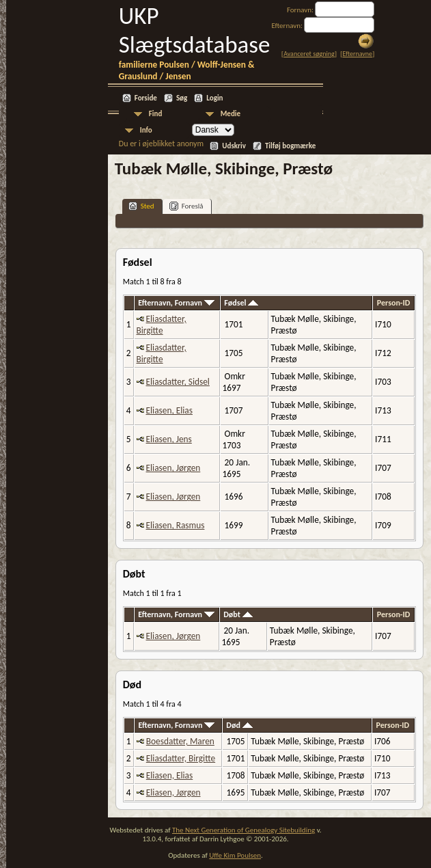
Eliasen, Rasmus (176, 525)
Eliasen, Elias (169, 410)
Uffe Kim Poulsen (235, 855)
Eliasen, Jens (169, 439)
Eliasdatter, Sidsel (178, 382)
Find (156, 114)
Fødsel (241, 303)
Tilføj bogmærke (290, 146)
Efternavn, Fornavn (176, 303)
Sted (141, 206)
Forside (146, 98)
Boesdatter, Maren (180, 741)
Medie (231, 114)
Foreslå (186, 206)
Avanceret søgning (309, 54)
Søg (182, 98)
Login (214, 98)
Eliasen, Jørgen (173, 468)
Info (146, 130)
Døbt (238, 614)
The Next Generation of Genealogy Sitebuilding (244, 830)
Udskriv (234, 146)
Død (239, 725)
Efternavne (357, 54)
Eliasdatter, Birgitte (162, 325)
